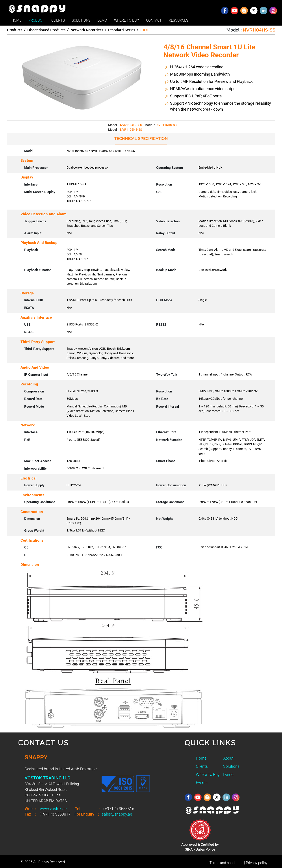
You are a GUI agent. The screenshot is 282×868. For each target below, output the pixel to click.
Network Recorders (87, 30)
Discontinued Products (46, 30)
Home (201, 758)
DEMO (102, 20)
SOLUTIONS (81, 20)
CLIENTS (58, 20)
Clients (202, 766)
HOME (16, 20)
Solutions (231, 766)
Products (15, 30)
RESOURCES (178, 20)
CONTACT (154, 20)
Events (202, 783)
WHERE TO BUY (127, 20)
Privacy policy (257, 863)
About (228, 758)
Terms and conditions (226, 863)
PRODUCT (36, 20)
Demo (228, 774)
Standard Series (122, 30)
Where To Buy (208, 774)
